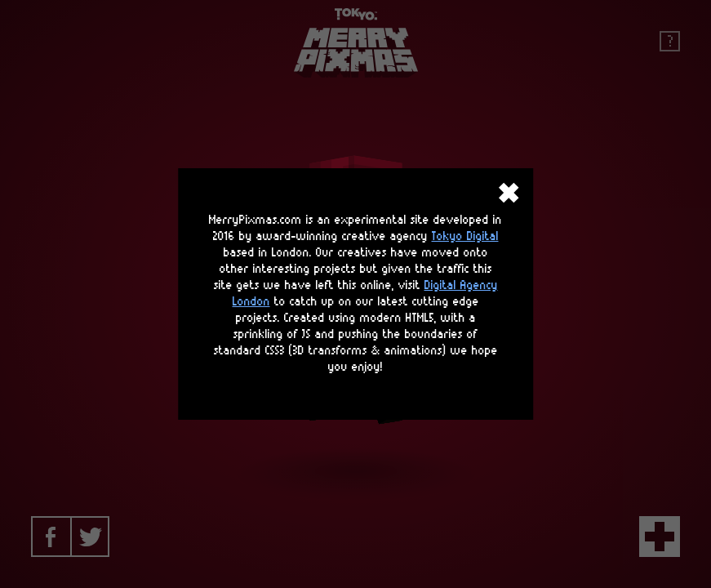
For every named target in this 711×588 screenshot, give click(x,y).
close (509, 193)
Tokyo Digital (465, 236)
